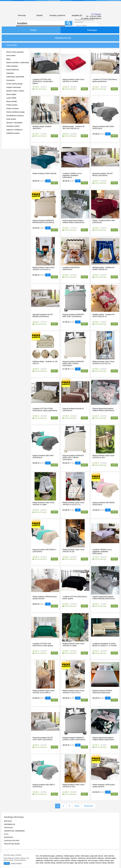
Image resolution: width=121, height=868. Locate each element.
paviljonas (59, 856)
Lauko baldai (11, 98)
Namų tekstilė (12, 101)
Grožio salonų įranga (14, 84)
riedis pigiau (85, 856)
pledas (77, 856)
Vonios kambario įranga (15, 112)
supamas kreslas (42, 858)
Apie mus (8, 821)
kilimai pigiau (65, 858)
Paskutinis (89, 806)
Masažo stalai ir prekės (15, 91)
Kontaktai (8, 837)
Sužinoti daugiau (16, 863)
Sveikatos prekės (13, 126)
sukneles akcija (50, 863)
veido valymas (109, 856)
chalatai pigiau (69, 856)
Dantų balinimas (13, 70)
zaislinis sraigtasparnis (79, 860)
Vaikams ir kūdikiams (14, 130)
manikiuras (82, 858)
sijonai (56, 860)
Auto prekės (11, 55)
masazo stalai (38, 863)
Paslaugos (90, 30)
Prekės (31, 30)
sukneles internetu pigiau (65, 863)
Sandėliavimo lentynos (15, 116)
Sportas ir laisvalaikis (14, 123)
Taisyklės (39, 15)
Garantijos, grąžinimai (57, 15)
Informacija (22, 15)
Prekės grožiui (12, 105)
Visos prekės (12, 45)
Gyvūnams (11, 80)
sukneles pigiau (110, 858)
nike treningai (93, 860)
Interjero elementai (14, 87)
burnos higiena (54, 858)
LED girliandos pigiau (47, 856)
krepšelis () (75, 15)
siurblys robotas (104, 860)
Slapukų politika (12, 841)
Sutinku (7, 863)
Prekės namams (13, 108)
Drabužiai (10, 73)
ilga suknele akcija (81, 863)
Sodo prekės (11, 119)
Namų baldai (11, 94)
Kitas (77, 806)
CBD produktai (12, 66)
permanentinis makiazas (95, 858)
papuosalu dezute (97, 856)
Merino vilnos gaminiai (15, 52)
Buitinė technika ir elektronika (18, 62)
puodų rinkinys (65, 860)
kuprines (74, 858)
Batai (8, 59)
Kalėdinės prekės (13, 133)
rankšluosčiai (48, 860)
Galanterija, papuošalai (15, 77)
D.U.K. (6, 834)
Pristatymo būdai (12, 844)
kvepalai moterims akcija (98, 863)
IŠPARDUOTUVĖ (61, 38)
